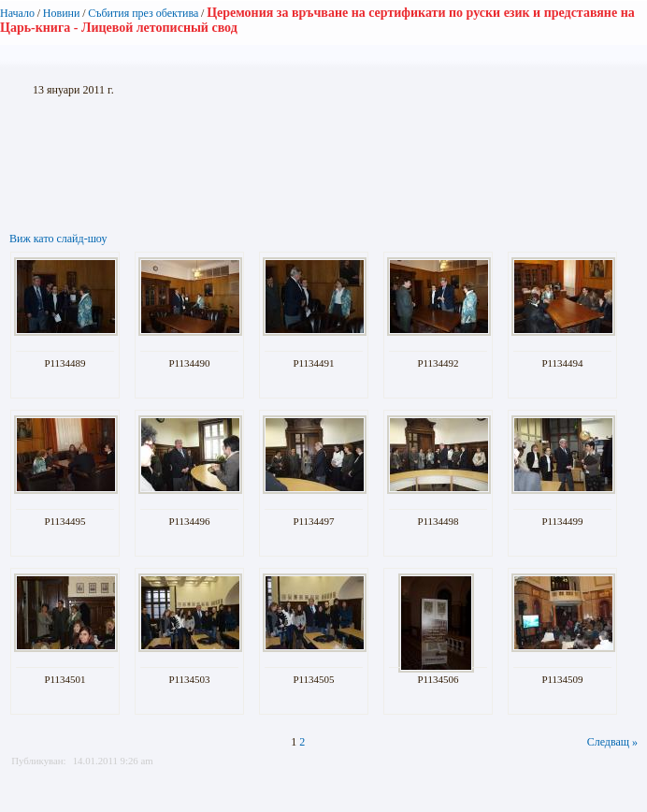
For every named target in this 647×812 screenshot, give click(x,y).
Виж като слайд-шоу (58, 239)
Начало (17, 13)
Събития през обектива (143, 13)
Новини (62, 13)
